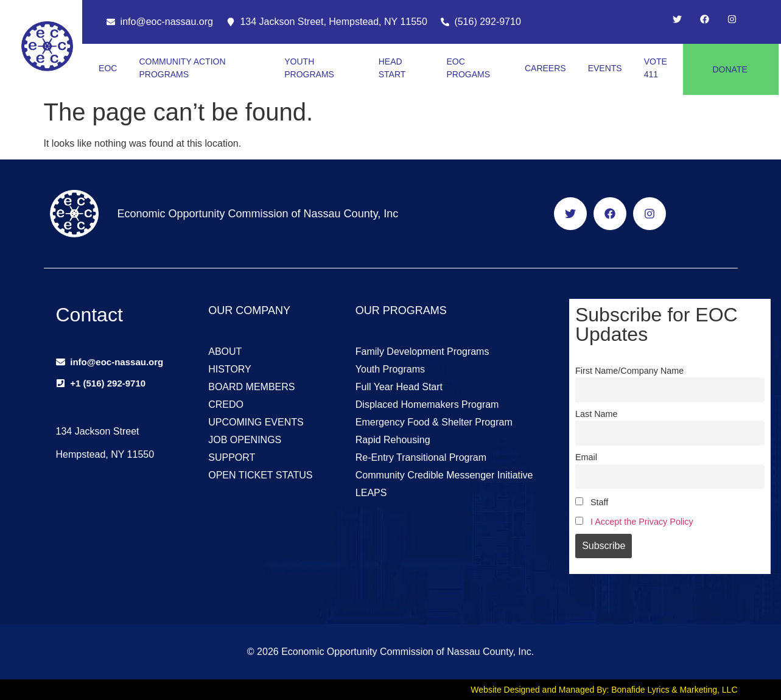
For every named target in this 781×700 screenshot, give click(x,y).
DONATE (730, 69)
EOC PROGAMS (469, 68)
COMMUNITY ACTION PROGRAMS (182, 68)
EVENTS (605, 68)
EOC (108, 68)
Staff (592, 502)
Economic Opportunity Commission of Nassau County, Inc (257, 214)
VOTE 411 (656, 68)
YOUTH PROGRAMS (309, 68)
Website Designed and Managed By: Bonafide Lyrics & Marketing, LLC (604, 690)
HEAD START (392, 68)
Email (586, 457)
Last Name (597, 414)
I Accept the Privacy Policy (642, 522)
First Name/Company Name (629, 371)
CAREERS (545, 68)
